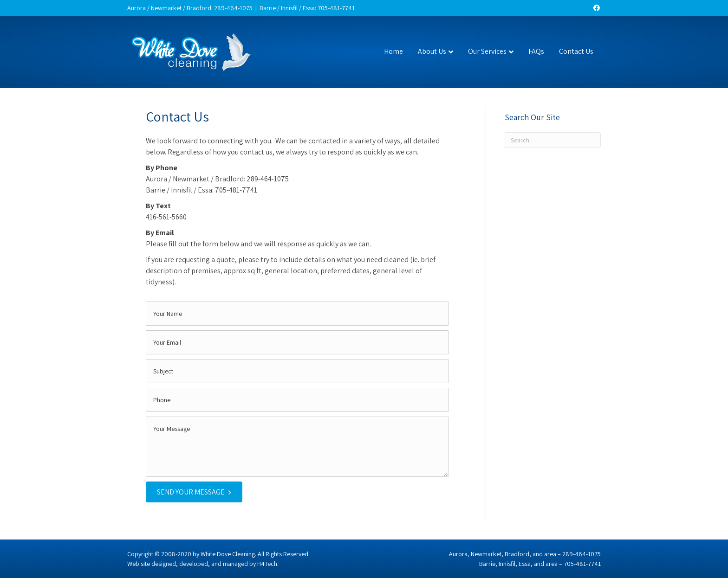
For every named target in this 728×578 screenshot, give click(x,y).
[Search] (553, 140)
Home (393, 51)
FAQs (536, 51)
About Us (432, 51)
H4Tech (267, 564)
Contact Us (576, 51)
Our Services (487, 51)
